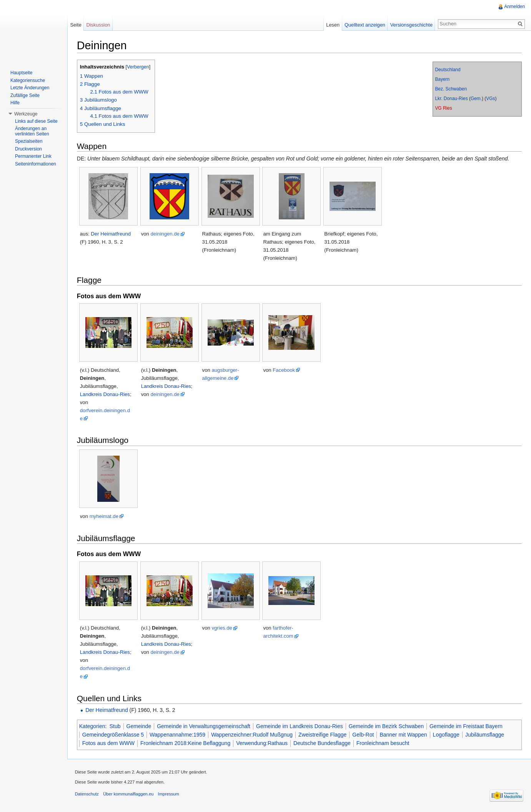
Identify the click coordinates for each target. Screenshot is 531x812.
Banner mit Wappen (404, 735)
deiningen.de (166, 234)
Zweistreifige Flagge (323, 735)
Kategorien (93, 726)
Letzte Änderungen (30, 88)
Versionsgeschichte (411, 25)
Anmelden (514, 7)
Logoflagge (447, 735)
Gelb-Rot (364, 735)
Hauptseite (21, 73)
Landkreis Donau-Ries (105, 394)
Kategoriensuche (28, 80)
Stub (116, 726)
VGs (490, 99)
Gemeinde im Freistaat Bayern (466, 726)
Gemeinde (139, 726)
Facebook (285, 370)
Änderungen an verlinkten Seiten (32, 131)
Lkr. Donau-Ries (451, 99)
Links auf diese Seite (36, 121)
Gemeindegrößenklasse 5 (113, 735)
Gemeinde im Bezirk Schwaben (387, 726)
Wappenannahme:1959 (178, 735)
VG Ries (443, 108)
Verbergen (138, 67)
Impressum (169, 794)
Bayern (442, 79)
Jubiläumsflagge (485, 735)
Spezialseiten (29, 141)
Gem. (476, 99)
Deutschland (448, 70)
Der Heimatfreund (112, 234)
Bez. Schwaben (451, 89)
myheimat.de (104, 516)
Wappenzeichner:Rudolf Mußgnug (252, 735)
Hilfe (15, 103)
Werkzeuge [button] (26, 114)
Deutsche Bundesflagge (322, 743)
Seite (76, 25)
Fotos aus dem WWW (109, 743)
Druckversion (28, 149)
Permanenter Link (33, 156)
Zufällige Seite (25, 95)
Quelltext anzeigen (365, 25)
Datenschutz (87, 794)
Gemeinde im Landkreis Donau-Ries (300, 726)
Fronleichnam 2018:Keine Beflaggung (186, 743)
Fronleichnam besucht (383, 743)
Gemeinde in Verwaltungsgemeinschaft (204, 726)
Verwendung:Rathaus (262, 743)
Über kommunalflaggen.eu (129, 794)
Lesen (333, 25)
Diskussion (98, 25)
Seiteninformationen (36, 164)
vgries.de (222, 628)
